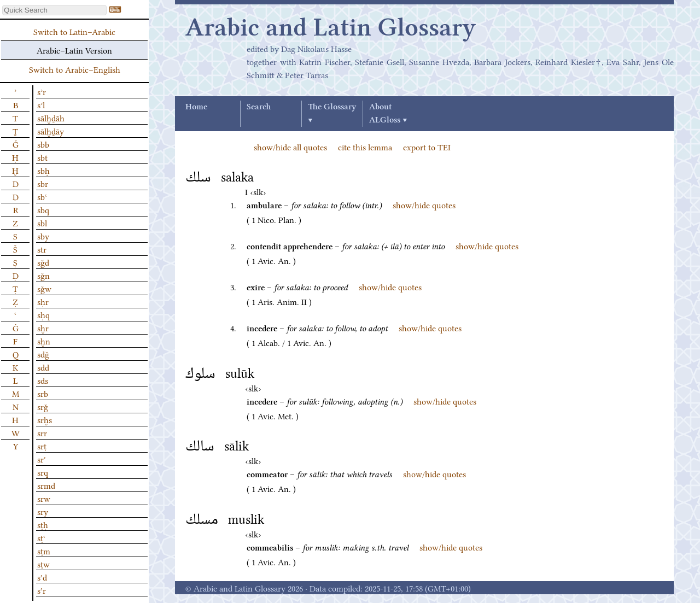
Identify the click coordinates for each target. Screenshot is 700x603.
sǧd (43, 262)
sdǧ (43, 354)
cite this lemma (365, 147)
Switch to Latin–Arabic (74, 31)
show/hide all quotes (290, 147)
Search (259, 107)
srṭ (42, 446)
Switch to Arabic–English (75, 69)
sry (43, 511)
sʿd (42, 577)
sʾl (41, 104)
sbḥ (43, 170)
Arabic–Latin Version (74, 50)
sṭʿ (41, 537)
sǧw (44, 288)
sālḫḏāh (51, 118)
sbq (43, 209)
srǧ (43, 406)
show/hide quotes (424, 204)
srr (42, 432)
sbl (42, 223)
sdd (43, 367)
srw (44, 498)
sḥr (43, 301)
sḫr (43, 327)
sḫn (44, 341)
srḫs (45, 419)
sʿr (42, 590)
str (42, 249)
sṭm (44, 551)
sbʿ (42, 196)
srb (43, 393)
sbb (43, 144)
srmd (46, 485)
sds (43, 380)
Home (196, 107)
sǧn (43, 275)
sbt (42, 157)
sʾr (42, 91)
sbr (43, 183)
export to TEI (427, 147)
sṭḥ (43, 524)
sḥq (43, 314)
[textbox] (54, 10)
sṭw (43, 564)
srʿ (42, 459)
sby (43, 236)
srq (43, 472)
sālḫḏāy (51, 131)
